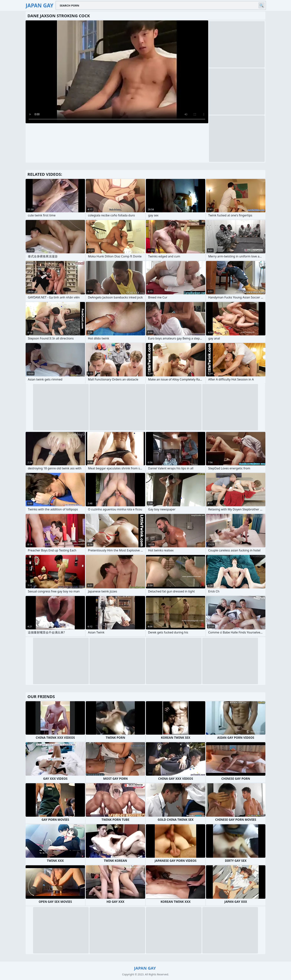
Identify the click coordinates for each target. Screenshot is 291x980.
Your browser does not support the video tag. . (117, 72)
